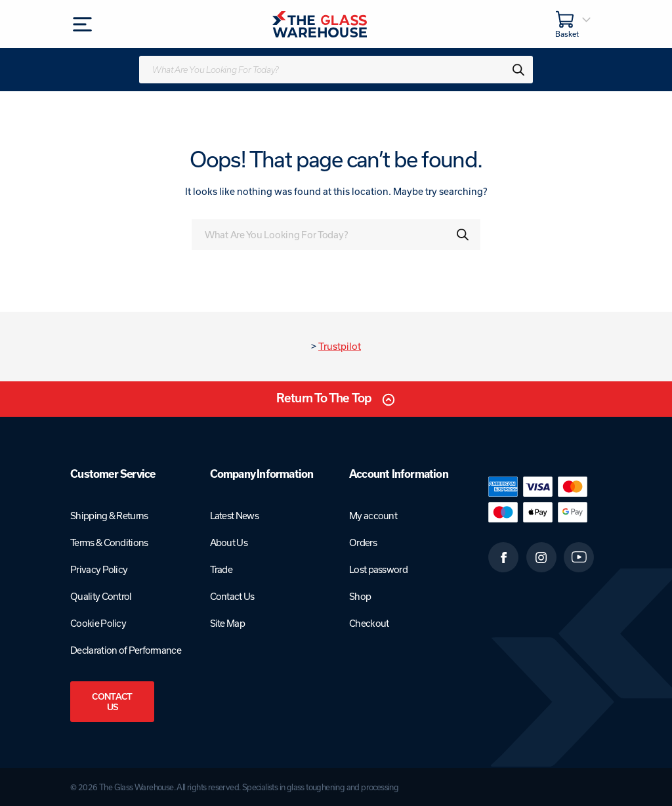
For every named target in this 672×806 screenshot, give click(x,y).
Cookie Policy (98, 623)
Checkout (369, 623)
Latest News (234, 516)
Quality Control (101, 596)
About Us (229, 542)
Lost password (378, 569)
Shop (360, 596)
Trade (221, 569)
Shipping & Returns (109, 516)
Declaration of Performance (126, 650)
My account (373, 516)
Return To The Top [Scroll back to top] (324, 398)
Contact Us (112, 702)
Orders (363, 542)
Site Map (227, 623)
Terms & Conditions (109, 542)
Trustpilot (340, 346)
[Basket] (574, 24)
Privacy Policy (99, 569)
